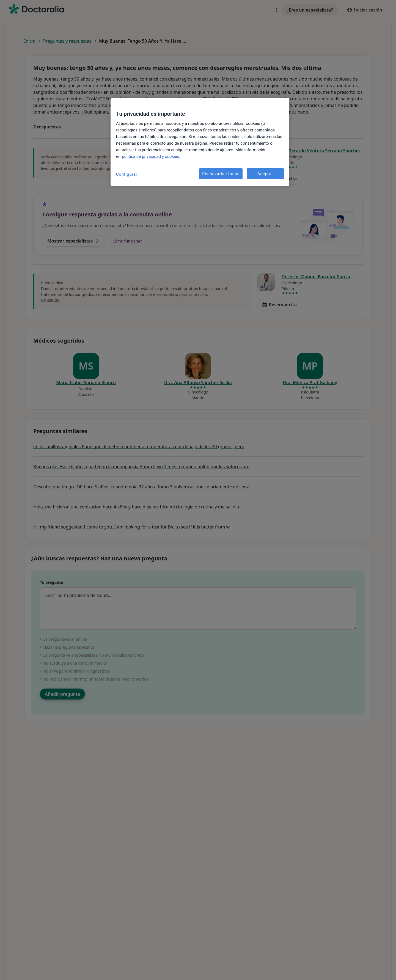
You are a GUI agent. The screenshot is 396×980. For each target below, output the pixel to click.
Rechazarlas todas (221, 174)
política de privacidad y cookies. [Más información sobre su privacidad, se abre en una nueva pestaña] (151, 156)
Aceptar (265, 174)
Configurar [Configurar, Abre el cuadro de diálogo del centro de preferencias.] (127, 174)
